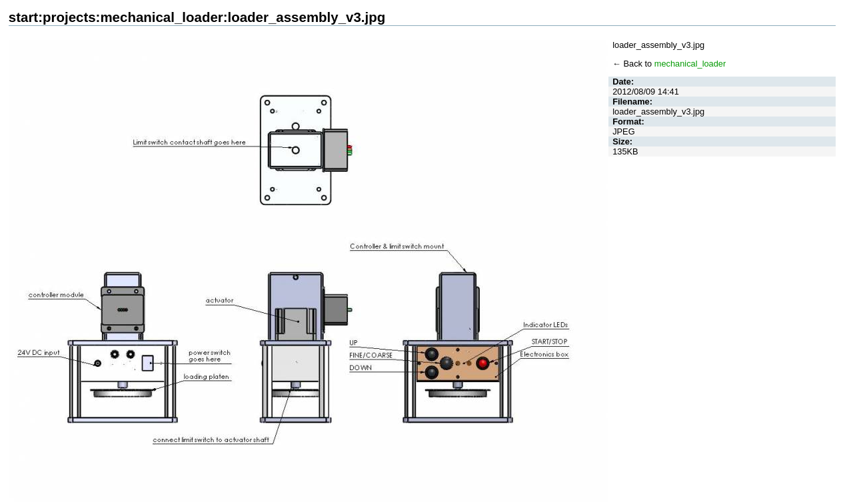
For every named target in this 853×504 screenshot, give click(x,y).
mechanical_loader (690, 64)
